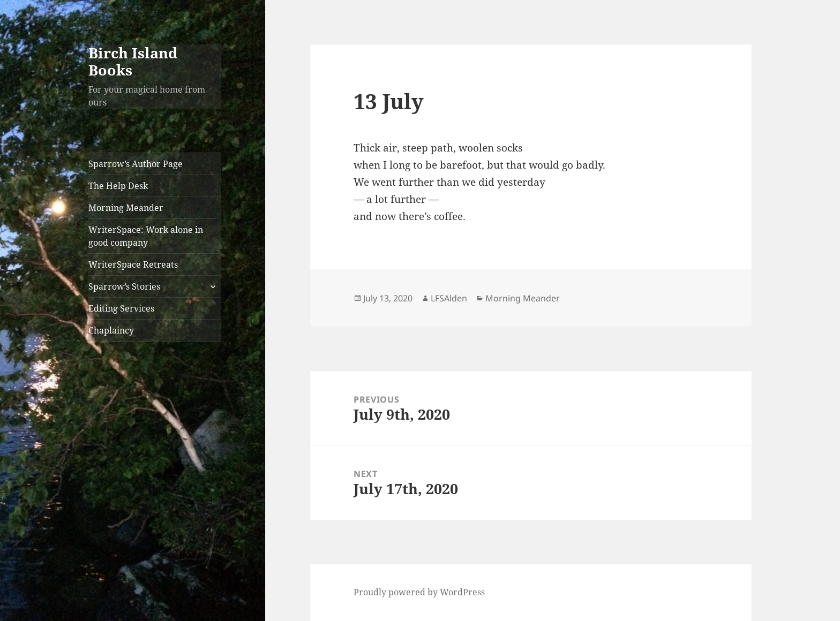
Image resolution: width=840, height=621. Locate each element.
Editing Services (121, 308)
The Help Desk (118, 186)
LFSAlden (449, 298)
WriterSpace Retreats (133, 264)
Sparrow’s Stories (124, 286)
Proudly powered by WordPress (419, 592)
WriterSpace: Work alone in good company (146, 236)
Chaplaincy (111, 330)
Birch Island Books (133, 61)
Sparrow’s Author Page (136, 164)
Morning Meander (126, 208)
